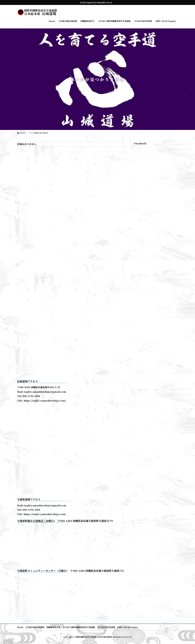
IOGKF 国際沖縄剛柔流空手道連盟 (79, 627)
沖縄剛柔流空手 (53, 627)
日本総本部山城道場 (35, 627)
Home (20, 627)
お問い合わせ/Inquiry (128, 627)
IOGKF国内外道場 (106, 627)
